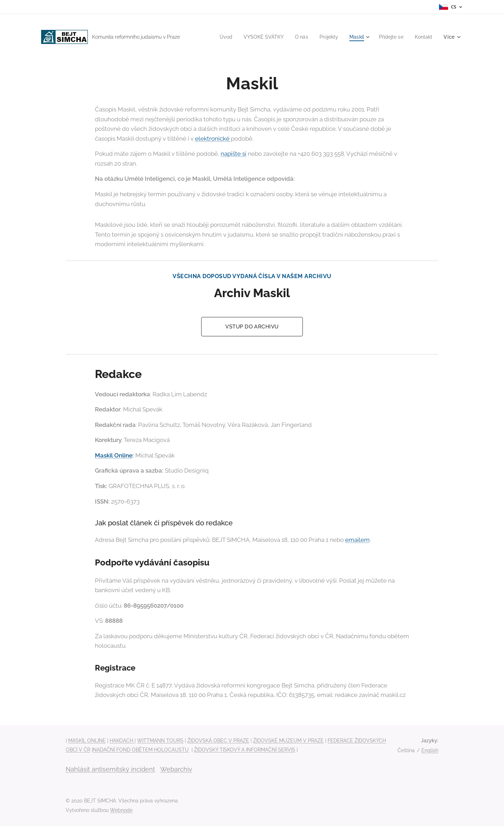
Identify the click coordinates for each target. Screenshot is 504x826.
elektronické (213, 139)
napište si (234, 154)
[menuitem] (217, 37)
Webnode (121, 810)
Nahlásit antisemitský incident (110, 769)
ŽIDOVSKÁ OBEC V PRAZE (218, 741)
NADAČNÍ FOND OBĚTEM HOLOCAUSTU (141, 750)
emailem (357, 540)
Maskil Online (114, 455)
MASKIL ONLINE (87, 741)
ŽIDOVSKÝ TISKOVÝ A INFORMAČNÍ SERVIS (245, 750)
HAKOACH (122, 741)
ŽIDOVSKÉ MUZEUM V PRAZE (288, 741)
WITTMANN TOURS (160, 741)
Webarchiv (176, 769)
